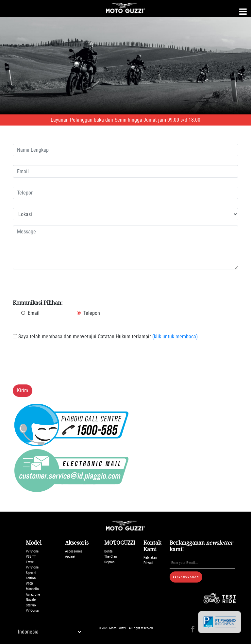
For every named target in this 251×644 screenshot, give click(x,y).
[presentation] (62, 366)
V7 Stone (32, 551)
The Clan (110, 557)
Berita (108, 551)
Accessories (74, 551)
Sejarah (109, 562)
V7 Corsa (32, 610)
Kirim (23, 390)
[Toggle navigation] (243, 12)
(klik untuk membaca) (174, 337)
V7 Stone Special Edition (32, 573)
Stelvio (31, 605)
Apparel (70, 557)
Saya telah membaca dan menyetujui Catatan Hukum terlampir (105, 337)
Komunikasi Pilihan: (38, 303)
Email (34, 313)
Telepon (92, 313)
